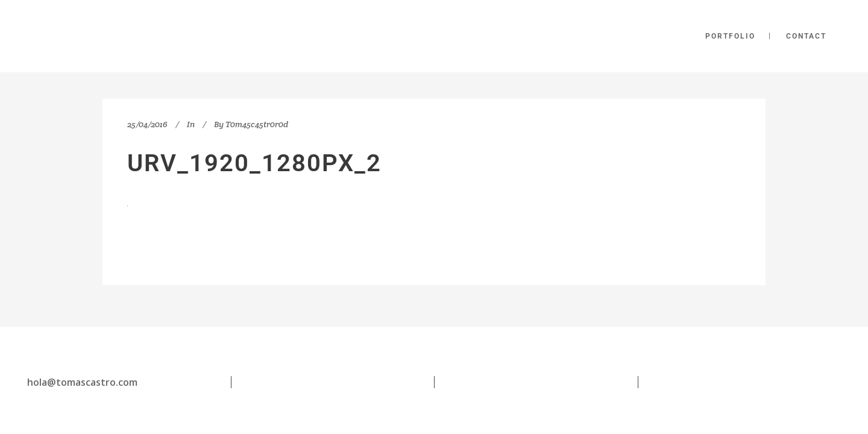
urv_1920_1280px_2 (254, 163)
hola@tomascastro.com (82, 382)
